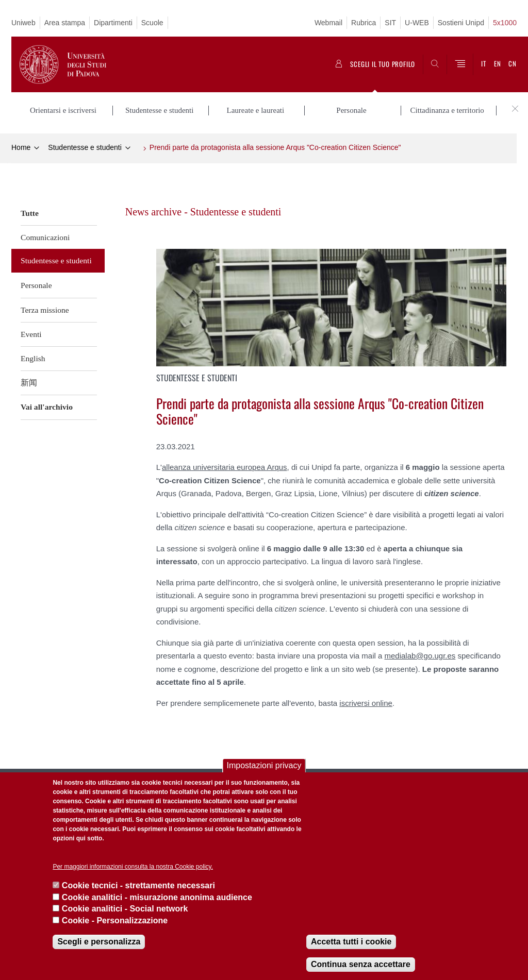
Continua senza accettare (361, 964)
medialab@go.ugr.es (420, 656)
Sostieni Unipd (461, 23)
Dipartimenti (113, 23)
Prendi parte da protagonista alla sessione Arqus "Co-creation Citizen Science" (275, 147)
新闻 (29, 383)
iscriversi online (366, 703)
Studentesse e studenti (85, 147)
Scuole (152, 23)
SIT (390, 23)
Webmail (328, 23)
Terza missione (45, 309)
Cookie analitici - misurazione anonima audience (157, 897)
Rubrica (364, 23)
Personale (36, 285)
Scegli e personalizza (99, 942)
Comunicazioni (45, 237)
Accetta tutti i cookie (351, 942)
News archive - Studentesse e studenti (203, 211)
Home (21, 147)
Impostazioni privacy (264, 765)
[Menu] (460, 64)
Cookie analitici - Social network (125, 909)
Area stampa (65, 23)
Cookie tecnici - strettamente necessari (138, 885)
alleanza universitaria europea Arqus (225, 467)
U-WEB (417, 23)
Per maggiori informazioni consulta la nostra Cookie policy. (133, 867)
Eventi (31, 334)
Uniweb (23, 23)
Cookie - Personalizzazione (115, 920)
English (33, 358)
